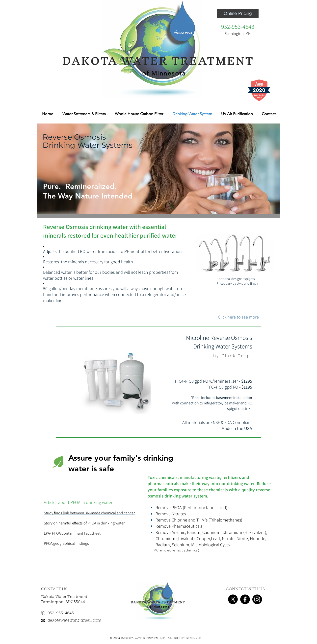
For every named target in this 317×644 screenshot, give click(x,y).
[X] (233, 599)
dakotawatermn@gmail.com (74, 620)
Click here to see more (238, 317)
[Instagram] (257, 599)
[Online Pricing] (238, 13)
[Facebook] (245, 599)
